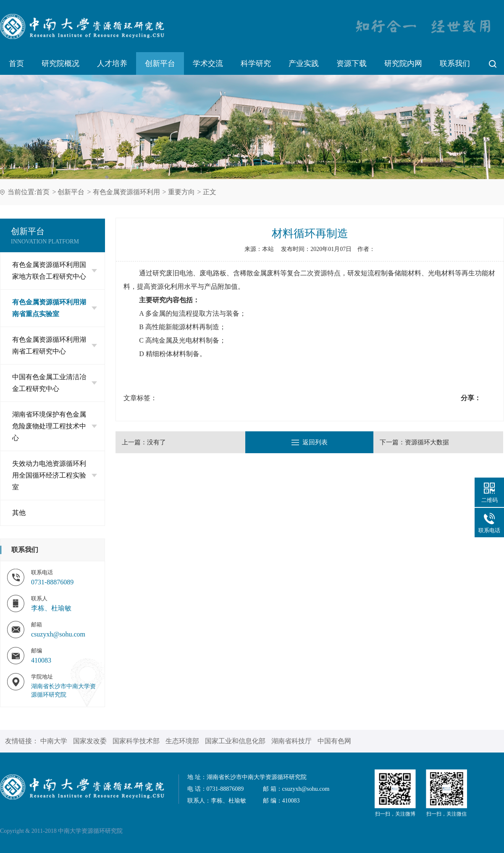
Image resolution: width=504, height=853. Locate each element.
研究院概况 (60, 63)
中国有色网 (334, 741)
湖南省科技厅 (291, 741)
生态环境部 (182, 741)
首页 (16, 63)
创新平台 (160, 63)
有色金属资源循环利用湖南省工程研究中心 (55, 345)
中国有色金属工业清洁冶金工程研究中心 (55, 383)
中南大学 (54, 741)
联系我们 (455, 63)
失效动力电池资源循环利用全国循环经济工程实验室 (55, 475)
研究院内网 (403, 63)
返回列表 (310, 442)
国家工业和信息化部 (235, 741)
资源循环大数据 (427, 442)
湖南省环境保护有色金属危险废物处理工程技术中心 (55, 426)
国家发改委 (90, 741)
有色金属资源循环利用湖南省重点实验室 (55, 308)
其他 (19, 513)
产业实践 (304, 63)
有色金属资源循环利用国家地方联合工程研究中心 (55, 271)
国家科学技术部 (136, 741)
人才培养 (112, 63)
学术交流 (208, 63)
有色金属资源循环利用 (126, 192)
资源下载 (352, 63)
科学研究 (256, 63)
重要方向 (181, 192)
